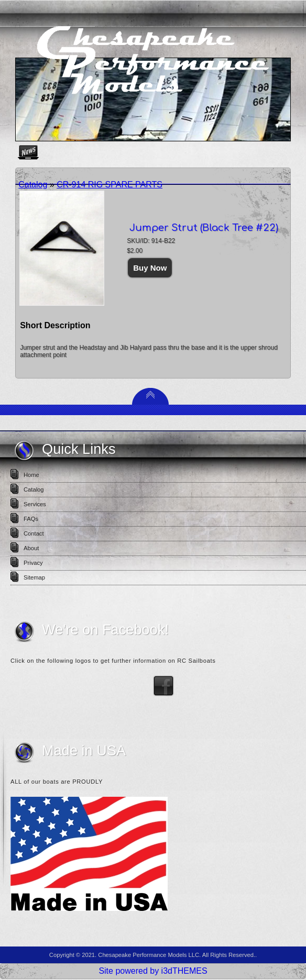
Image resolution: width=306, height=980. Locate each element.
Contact (34, 533)
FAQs (31, 519)
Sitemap (34, 577)
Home (31, 475)
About (31, 548)
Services (35, 504)
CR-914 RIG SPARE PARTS (110, 185)
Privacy (33, 563)
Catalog (33, 185)
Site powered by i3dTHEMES (153, 971)
